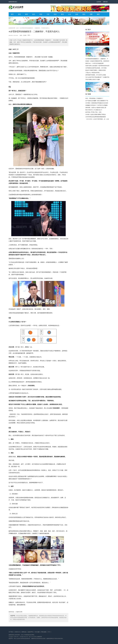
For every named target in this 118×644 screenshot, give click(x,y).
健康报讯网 (12, 28)
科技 (41, 14)
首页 (12, 14)
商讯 (84, 14)
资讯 (19, 14)
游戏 (77, 14)
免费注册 (105, 2)
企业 (70, 14)
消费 (91, 14)
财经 (27, 14)
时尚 (55, 14)
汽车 (48, 14)
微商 (98, 14)
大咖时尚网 (19, 612)
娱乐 (34, 14)
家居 (62, 14)
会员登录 (99, 2)
